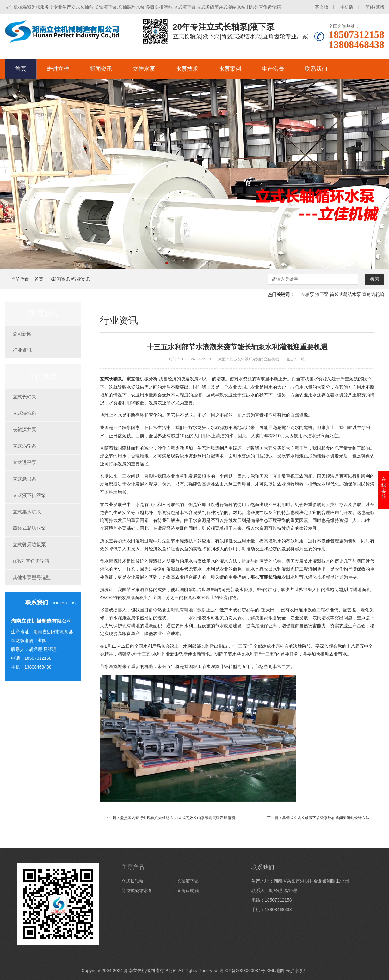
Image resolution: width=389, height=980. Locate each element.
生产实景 (273, 69)
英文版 (322, 7)
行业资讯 (81, 279)
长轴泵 (307, 294)
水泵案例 (230, 69)
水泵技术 (187, 69)
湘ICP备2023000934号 (242, 971)
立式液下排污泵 (29, 495)
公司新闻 (22, 334)
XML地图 (275, 971)
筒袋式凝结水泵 (345, 294)
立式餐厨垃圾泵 (29, 545)
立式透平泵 (25, 462)
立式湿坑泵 (25, 413)
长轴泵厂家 (120, 379)
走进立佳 (58, 69)
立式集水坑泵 (27, 512)
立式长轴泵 (25, 397)
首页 (21, 69)
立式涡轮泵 (25, 446)
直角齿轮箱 (373, 294)
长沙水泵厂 (297, 971)
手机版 (347, 7)
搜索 (375, 279)
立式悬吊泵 (25, 479)
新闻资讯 (101, 69)
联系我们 (316, 69)
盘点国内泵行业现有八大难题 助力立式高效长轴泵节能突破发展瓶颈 (178, 818)
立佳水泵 (144, 69)
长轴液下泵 (188, 881)
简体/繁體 (375, 7)
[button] (167, 263)
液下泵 (322, 294)
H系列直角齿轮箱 (31, 561)
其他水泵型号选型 (32, 577)
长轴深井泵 (25, 429)
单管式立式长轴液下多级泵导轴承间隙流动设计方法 (326, 818)
